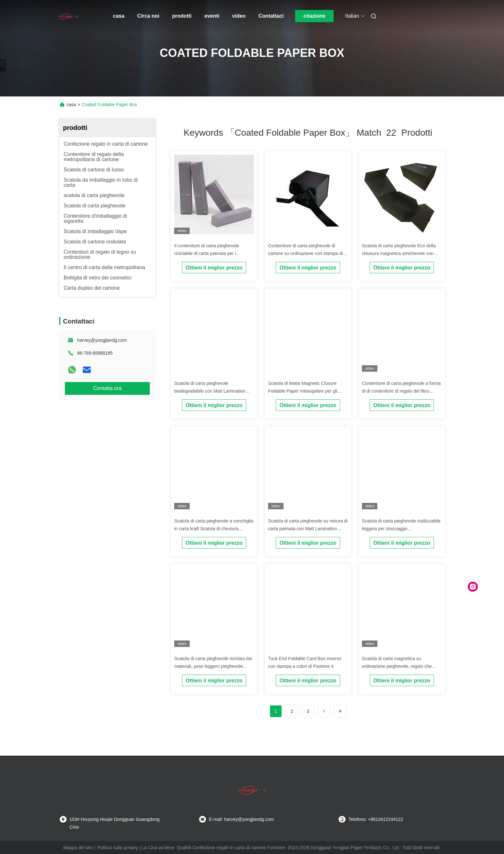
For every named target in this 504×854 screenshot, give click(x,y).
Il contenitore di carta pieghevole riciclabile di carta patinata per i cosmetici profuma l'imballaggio (207, 253)
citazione (314, 16)
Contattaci (271, 16)
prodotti (182, 16)
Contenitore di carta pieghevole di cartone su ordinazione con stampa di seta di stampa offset (306, 253)
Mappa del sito (78, 848)
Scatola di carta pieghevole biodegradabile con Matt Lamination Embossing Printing (210, 391)
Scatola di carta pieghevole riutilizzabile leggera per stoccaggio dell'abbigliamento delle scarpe (401, 529)
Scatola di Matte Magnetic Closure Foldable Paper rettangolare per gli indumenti (303, 391)
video (239, 16)
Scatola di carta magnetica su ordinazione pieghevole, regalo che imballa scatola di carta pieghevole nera (401, 666)
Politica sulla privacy (118, 848)
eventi (212, 16)
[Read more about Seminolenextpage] (324, 711)
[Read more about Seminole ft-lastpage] (340, 711)
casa (119, 16)
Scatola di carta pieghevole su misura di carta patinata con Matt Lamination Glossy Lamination (308, 529)
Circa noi (148, 16)
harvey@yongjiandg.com (102, 340)
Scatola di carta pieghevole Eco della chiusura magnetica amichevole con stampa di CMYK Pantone (399, 253)
